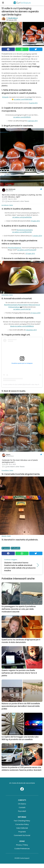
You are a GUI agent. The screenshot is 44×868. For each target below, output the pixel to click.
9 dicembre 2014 (31, 330)
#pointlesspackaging (11, 305)
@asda (12, 326)
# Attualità (16, 548)
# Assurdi (6, 548)
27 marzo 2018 (35, 313)
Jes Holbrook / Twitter (7, 205)
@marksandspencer (15, 248)
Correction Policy (22, 824)
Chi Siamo (22, 804)
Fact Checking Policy (22, 821)
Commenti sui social (22, 835)
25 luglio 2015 (30, 254)
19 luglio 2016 (35, 221)
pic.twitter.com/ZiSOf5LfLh (22, 117)
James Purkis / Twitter (7, 295)
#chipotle (5, 97)
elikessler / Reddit (6, 536)
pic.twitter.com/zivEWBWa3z (24, 326)
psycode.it (22, 811)
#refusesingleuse (14, 307)
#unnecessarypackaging (25, 230)
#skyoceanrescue (34, 305)
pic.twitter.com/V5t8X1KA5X (23, 99)
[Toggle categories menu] (3, 3)
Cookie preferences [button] (22, 849)
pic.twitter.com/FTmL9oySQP (27, 250)
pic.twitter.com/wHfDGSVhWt (22, 232)
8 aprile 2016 (33, 103)
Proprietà (22, 832)
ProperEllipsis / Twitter (7, 470)
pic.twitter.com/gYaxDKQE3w (22, 217)
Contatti (22, 807)
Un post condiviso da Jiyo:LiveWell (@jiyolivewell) (17, 384)
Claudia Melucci (13, 18)
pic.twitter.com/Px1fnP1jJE (22, 309)
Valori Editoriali (22, 828)
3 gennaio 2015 (33, 121)
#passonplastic (23, 305)
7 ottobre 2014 (37, 236)
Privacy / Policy (22, 845)
